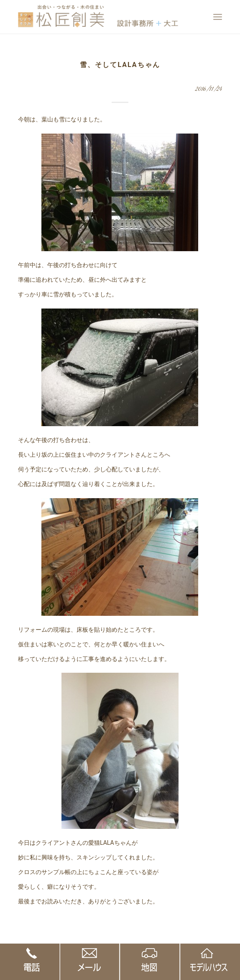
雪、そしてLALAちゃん (120, 65)
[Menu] (218, 17)
